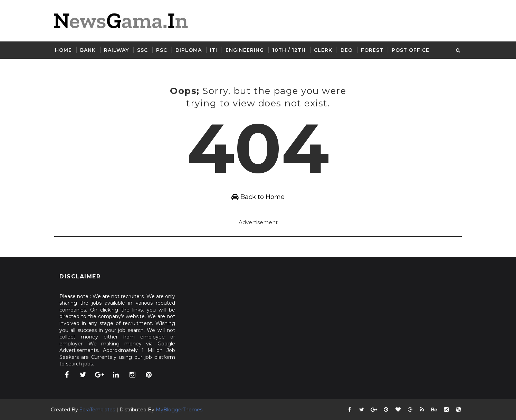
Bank (88, 50)
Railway (116, 50)
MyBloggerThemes (179, 410)
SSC (142, 50)
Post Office (410, 50)
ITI (214, 50)
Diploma (189, 50)
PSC (162, 50)
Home (63, 50)
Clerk (323, 50)
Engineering (245, 50)
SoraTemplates (97, 410)
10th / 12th (289, 50)
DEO (347, 50)
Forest (372, 50)
